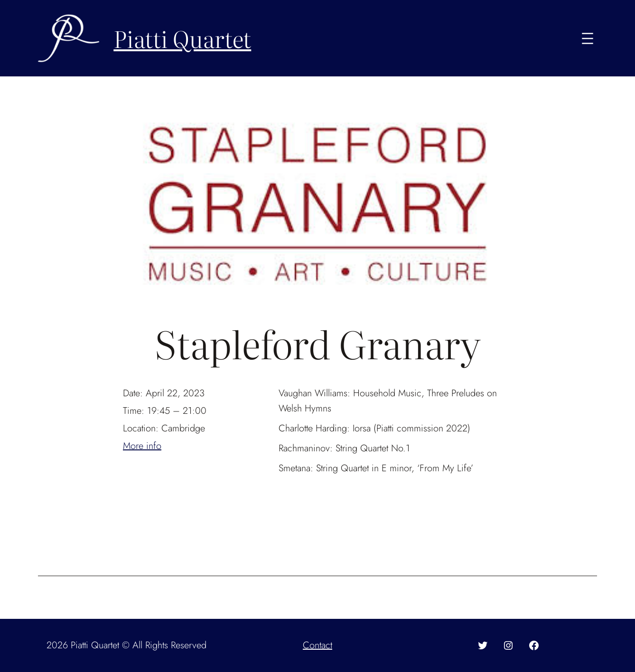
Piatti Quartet (182, 38)
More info (142, 446)
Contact (317, 645)
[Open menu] (588, 38)
